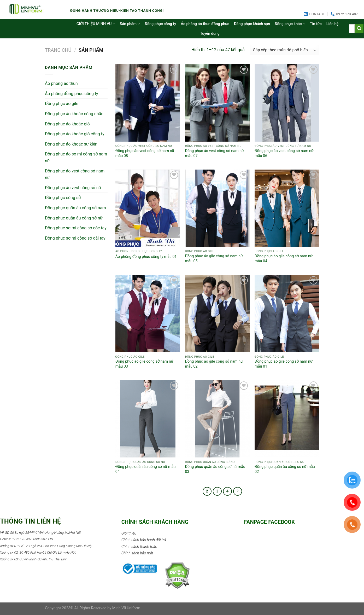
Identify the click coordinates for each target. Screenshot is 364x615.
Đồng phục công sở (63, 198)
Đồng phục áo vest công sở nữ (73, 188)
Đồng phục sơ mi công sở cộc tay (76, 228)
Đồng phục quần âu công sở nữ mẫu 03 (215, 469)
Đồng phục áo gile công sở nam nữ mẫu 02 (214, 364)
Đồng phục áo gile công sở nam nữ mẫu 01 (284, 364)
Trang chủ (58, 50)
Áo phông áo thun (61, 83)
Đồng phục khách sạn (252, 24)
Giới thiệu (129, 533)
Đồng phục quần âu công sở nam (75, 208)
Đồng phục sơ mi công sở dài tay (75, 238)
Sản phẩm (130, 24)
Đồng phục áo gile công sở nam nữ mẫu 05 (214, 259)
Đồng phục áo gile (62, 104)
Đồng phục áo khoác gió (67, 124)
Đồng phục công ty (160, 24)
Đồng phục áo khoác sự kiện (71, 144)
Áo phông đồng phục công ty (72, 94)
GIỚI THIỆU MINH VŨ (96, 24)
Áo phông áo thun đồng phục (205, 24)
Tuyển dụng (210, 34)
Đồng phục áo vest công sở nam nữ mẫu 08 (145, 153)
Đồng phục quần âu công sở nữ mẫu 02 (285, 469)
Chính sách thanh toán (139, 547)
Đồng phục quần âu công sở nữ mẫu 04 (146, 469)
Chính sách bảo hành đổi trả (144, 540)
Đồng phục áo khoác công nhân (74, 114)
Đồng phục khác (290, 24)
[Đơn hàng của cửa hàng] (284, 50)
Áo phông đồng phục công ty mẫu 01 (146, 257)
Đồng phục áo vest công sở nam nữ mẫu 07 (214, 153)
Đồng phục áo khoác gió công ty (75, 134)
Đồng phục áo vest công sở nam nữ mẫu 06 (284, 153)
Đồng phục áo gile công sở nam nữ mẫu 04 (284, 259)
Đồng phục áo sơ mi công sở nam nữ (76, 157)
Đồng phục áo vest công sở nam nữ (75, 174)
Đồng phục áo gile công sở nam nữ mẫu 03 (144, 364)
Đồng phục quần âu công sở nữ (74, 218)
